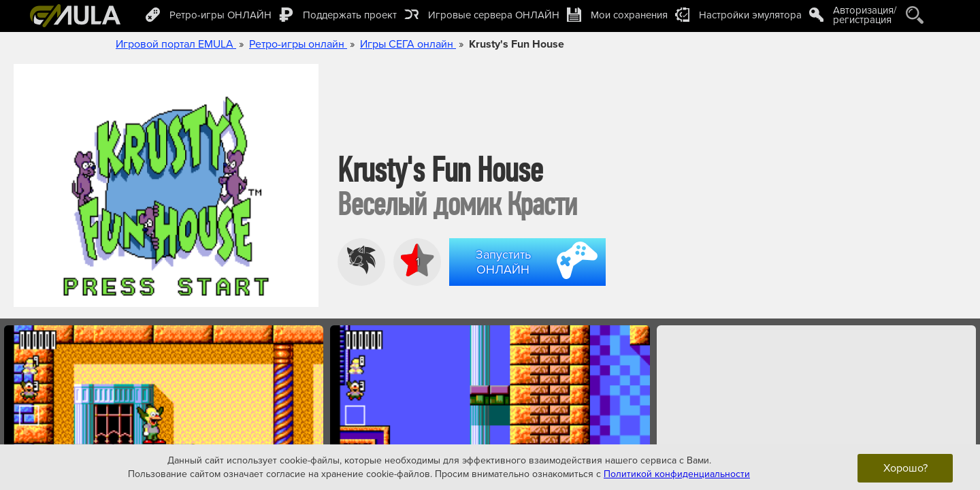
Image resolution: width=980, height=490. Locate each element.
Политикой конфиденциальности (677, 473)
